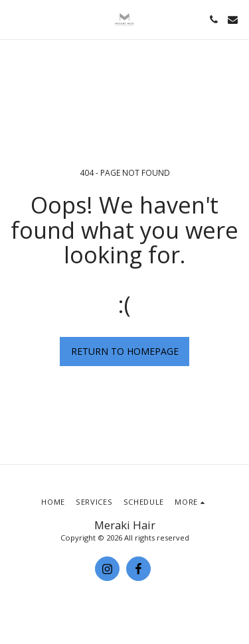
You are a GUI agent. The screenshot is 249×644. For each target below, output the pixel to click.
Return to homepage (125, 351)
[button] (15, 19)
